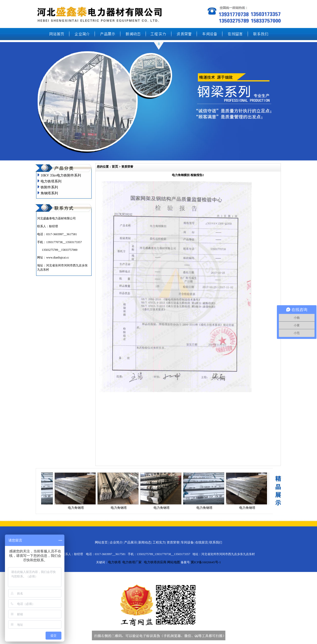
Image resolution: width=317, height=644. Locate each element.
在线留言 (202, 542)
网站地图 (174, 562)
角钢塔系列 (49, 193)
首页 (115, 167)
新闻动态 (145, 542)
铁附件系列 (49, 187)
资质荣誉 (173, 542)
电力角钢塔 (77, 508)
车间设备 (187, 542)
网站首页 (101, 542)
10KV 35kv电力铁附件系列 (61, 175)
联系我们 (216, 542)
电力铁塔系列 (51, 181)
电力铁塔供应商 (155, 562)
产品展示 (131, 542)
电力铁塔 (114, 562)
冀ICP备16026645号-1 (206, 562)
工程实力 (159, 542)
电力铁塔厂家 (132, 562)
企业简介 (116, 542)
